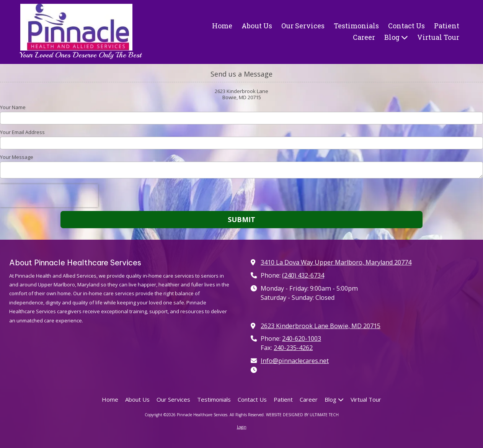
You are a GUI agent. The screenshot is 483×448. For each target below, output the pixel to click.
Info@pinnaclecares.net (295, 361)
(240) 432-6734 (303, 275)
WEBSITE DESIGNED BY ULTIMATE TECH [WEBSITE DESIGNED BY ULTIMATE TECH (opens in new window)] (302, 415)
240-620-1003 (302, 338)
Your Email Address (22, 132)
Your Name (13, 107)
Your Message (17, 157)
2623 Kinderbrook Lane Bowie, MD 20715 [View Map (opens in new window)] (321, 326)
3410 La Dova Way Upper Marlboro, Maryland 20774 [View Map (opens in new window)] (336, 262)
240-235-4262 (293, 348)
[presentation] (49, 196)
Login (242, 427)
